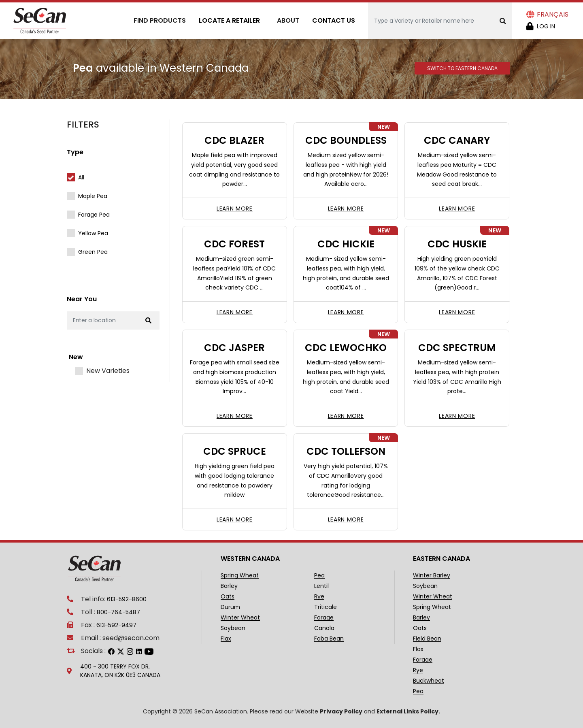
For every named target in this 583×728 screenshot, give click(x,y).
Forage (324, 618)
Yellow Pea (93, 233)
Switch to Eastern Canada (462, 68)
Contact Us (334, 20)
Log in (546, 26)
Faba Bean (329, 639)
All (81, 177)
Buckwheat (429, 681)
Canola (324, 628)
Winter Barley (432, 576)
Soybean (233, 628)
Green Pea (93, 252)
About (288, 20)
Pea (319, 576)
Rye (319, 597)
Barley (229, 586)
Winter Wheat (240, 618)
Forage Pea (94, 215)
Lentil (321, 586)
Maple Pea (93, 196)
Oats (228, 597)
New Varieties (108, 371)
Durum (230, 607)
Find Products (160, 20)
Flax (226, 639)
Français (553, 14)
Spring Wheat (240, 576)
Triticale (326, 607)
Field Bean (427, 639)
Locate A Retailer (229, 20)
